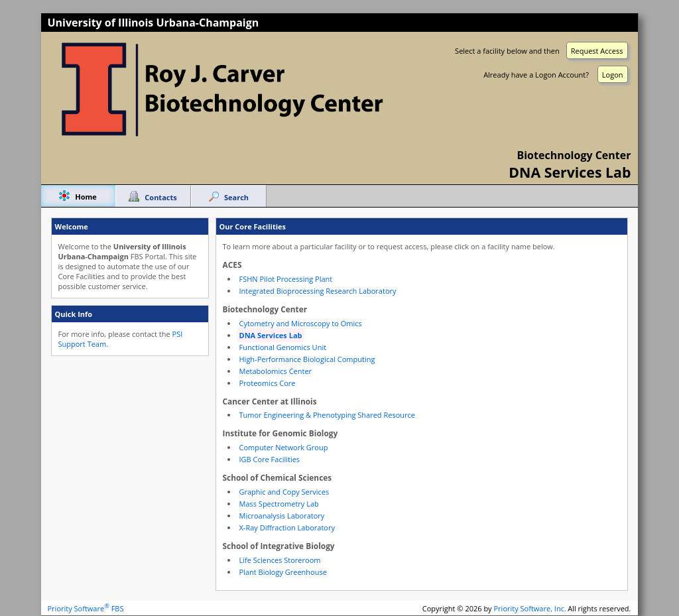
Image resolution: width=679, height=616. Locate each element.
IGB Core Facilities (270, 459)
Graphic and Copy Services (284, 492)
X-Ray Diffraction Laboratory (287, 527)
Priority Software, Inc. (530, 608)
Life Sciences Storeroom (280, 560)
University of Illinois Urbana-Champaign (154, 23)
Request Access (597, 51)
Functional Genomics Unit (283, 347)
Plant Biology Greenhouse (283, 572)
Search (236, 197)
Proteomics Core (268, 383)
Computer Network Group (284, 447)
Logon (613, 75)
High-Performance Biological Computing (307, 359)
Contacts (160, 197)
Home (86, 197)
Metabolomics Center (276, 371)
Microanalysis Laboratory (282, 516)
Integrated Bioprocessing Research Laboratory (318, 291)
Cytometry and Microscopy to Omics (301, 323)
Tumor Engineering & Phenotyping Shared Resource (327, 415)
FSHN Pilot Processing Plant (286, 279)
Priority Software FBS (86, 608)
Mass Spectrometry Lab (279, 504)
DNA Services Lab (271, 335)
